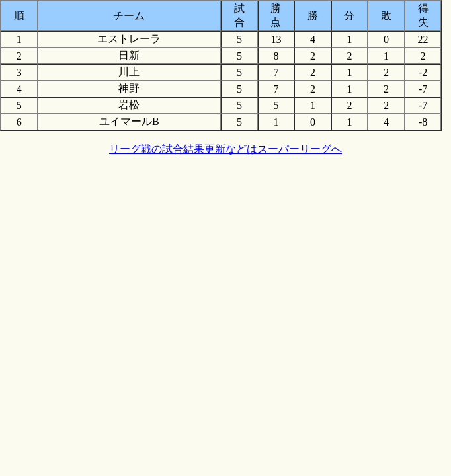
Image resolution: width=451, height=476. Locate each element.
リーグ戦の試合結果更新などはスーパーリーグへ (225, 149)
